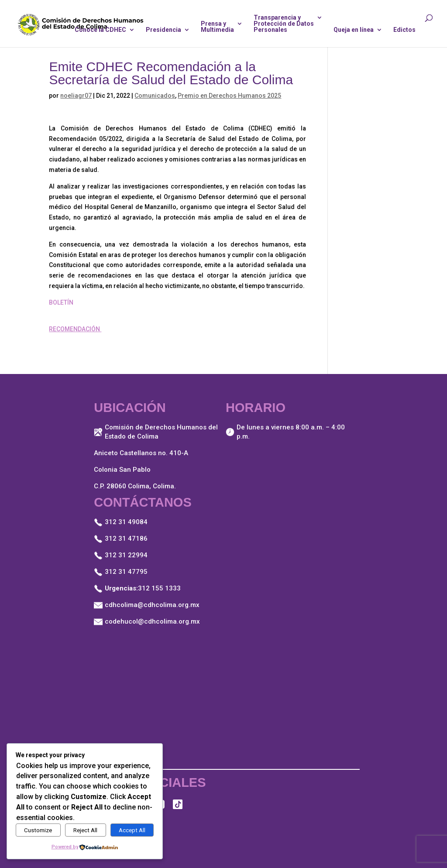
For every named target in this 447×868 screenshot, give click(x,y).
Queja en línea (354, 30)
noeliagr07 (76, 96)
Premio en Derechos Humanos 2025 (229, 96)
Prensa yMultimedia (217, 27)
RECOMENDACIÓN (75, 329)
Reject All (85, 830)
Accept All (132, 830)
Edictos (404, 30)
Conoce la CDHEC (100, 30)
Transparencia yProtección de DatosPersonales (284, 24)
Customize (38, 830)
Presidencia (163, 30)
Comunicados (155, 96)
